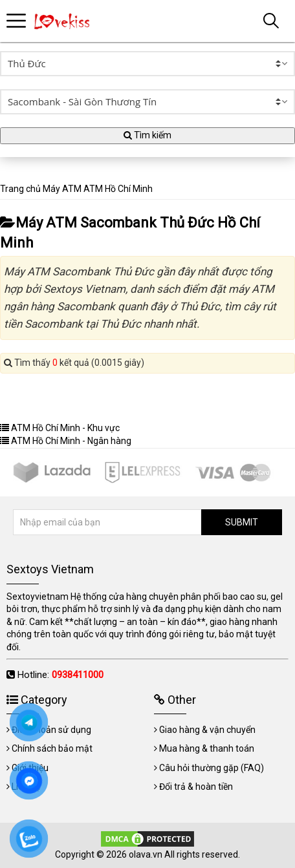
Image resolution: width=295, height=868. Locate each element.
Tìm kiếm (147, 135)
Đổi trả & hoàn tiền (196, 787)
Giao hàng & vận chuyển (207, 730)
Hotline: (60, 675)
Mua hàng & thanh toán (207, 748)
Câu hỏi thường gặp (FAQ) (212, 768)
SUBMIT (242, 522)
